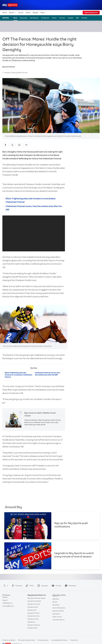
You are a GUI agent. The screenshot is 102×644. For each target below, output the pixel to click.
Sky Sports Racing (34, 628)
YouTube (56, 586)
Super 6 (5, 601)
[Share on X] (12, 145)
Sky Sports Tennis (33, 616)
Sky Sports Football (34, 604)
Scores (21, 13)
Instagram (42, 586)
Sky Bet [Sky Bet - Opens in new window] (71, 18)
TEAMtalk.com (7, 604)
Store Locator (57, 619)
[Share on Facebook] (5, 145)
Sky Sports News (33, 622)
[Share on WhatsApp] (19, 145)
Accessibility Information (59, 640)
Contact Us (74, 640)
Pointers (62, 18)
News (15, 18)
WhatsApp (70, 586)
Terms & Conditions (9, 640)
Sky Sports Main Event (35, 598)
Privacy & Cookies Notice (26, 640)
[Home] (10, 5)
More (43, 13)
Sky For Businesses (59, 610)
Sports (13, 13)
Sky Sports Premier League (36, 601)
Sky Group (56, 607)
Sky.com (55, 598)
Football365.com (8, 607)
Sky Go (55, 604)
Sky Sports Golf (33, 610)
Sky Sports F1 (32, 613)
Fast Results (34, 18)
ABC (77, 18)
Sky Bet (36, 13)
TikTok (29, 586)
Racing (6, 18)
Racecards (24, 18)
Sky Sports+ (31, 625)
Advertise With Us (58, 622)
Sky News (56, 601)
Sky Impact (56, 616)
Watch (28, 13)
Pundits (84, 18)
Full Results (45, 18)
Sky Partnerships (58, 613)
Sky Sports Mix (32, 631)
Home (5, 13)
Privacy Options (43, 640)
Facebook (16, 586)
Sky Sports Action (34, 619)
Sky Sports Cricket (34, 607)
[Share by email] (26, 145)
